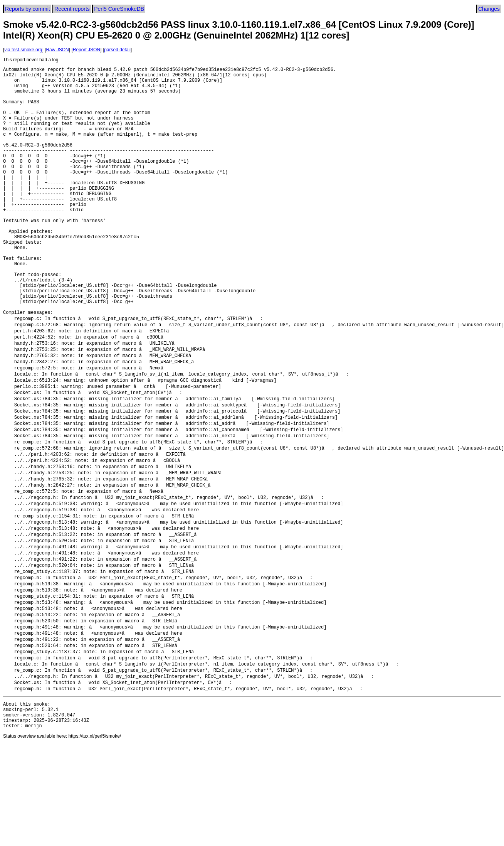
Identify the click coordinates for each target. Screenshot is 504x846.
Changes (489, 9)
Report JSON (87, 50)
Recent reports (72, 9)
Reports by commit (28, 9)
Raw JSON (57, 50)
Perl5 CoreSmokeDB (119, 9)
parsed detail (117, 50)
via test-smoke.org (23, 50)
